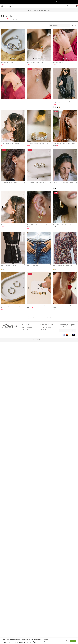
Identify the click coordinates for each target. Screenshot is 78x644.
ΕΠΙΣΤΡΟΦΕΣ (44, 330)
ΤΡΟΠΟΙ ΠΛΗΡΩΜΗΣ (46, 326)
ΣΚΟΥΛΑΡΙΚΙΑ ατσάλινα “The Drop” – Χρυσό (64, 225)
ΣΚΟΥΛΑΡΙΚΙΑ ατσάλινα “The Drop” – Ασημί (64, 144)
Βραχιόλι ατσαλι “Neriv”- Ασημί (61, 63)
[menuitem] (74, 6)
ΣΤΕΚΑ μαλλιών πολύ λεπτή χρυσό (10, 144)
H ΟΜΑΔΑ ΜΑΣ (25, 324)
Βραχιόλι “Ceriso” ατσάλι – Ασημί (9, 63)
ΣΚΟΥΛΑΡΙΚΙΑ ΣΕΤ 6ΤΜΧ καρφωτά (36, 306)
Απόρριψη (60, 2)
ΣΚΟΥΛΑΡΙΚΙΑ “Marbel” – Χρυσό (35, 101)
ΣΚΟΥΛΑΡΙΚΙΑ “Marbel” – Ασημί (9, 182)
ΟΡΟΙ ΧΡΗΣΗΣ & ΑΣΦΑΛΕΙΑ (48, 324)
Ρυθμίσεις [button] (66, 641)
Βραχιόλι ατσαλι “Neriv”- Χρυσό (9, 101)
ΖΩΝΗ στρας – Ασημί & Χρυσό (9, 265)
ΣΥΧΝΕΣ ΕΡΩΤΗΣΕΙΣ (27, 328)
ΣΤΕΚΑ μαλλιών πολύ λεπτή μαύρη (10, 225)
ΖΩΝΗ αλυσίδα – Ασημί (33, 265)
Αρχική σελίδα (5, 19)
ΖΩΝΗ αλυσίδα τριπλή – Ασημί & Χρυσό (63, 265)
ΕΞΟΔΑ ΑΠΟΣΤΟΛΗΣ (46, 328)
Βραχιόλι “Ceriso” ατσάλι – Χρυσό (35, 63)
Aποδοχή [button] (73, 641)
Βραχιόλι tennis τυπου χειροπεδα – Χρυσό (38, 144)
